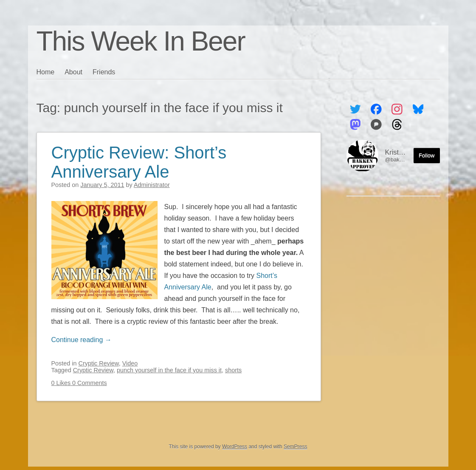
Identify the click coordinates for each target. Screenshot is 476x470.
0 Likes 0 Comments (79, 383)
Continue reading (82, 340)
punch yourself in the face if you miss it (169, 370)
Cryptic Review (99, 363)
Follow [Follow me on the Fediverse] (427, 155)
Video (130, 363)
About (73, 72)
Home (46, 72)
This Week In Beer (141, 41)
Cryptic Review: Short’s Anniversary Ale (139, 162)
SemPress (295, 447)
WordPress (235, 447)
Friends (104, 72)
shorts (233, 370)
